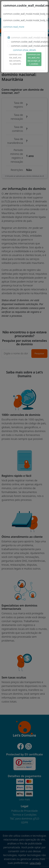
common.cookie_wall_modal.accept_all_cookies (34, 59)
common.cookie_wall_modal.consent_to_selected (15, 59)
